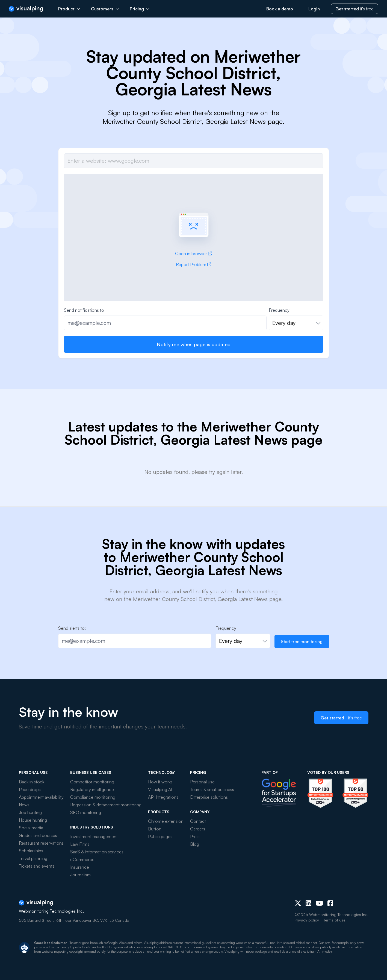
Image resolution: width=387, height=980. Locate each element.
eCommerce (82, 859)
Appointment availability (41, 797)
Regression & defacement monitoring (106, 805)
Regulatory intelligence (92, 789)
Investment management (94, 836)
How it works (160, 782)
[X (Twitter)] (298, 903)
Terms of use (334, 920)
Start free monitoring (302, 641)
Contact (198, 821)
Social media (31, 828)
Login (314, 9)
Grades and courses (38, 835)
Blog (195, 844)
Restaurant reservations (41, 843)
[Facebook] (330, 903)
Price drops (30, 789)
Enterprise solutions (209, 797)
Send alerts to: (72, 628)
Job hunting (30, 812)
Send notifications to (84, 310)
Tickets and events (37, 866)
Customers (105, 9)
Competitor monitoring (92, 782)
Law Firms (80, 844)
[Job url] (194, 161)
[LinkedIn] (308, 903)
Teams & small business (212, 789)
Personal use (202, 782)
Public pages (160, 836)
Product (69, 9)
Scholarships (31, 851)
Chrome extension (166, 821)
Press (195, 836)
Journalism (80, 875)
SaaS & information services (97, 852)
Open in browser (193, 253)
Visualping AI (160, 789)
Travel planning (33, 858)
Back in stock (32, 782)
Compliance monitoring (93, 797)
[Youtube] (319, 903)
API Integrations (163, 797)
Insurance (80, 867)
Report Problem (193, 264)
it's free (354, 9)
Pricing (140, 9)
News (24, 805)
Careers (198, 829)
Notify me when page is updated (194, 344)
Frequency (279, 310)
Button (155, 829)
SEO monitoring (86, 812)
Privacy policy (307, 920)
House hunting (33, 820)
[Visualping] (26, 9)
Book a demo (280, 9)
